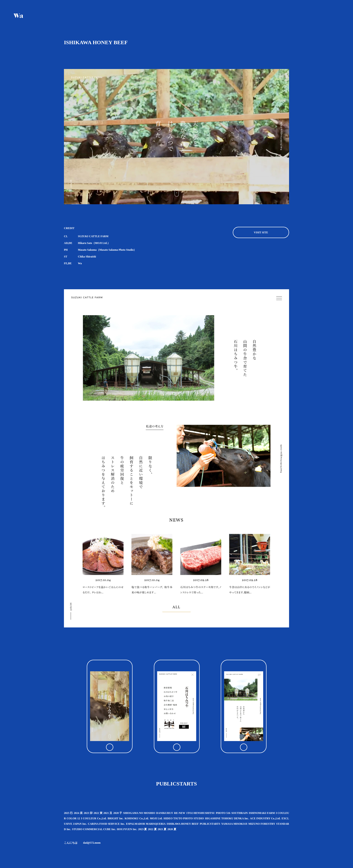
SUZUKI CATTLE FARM (93, 236)
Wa (80, 263)
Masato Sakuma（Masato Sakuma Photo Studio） (107, 250)
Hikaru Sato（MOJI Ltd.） (94, 243)
